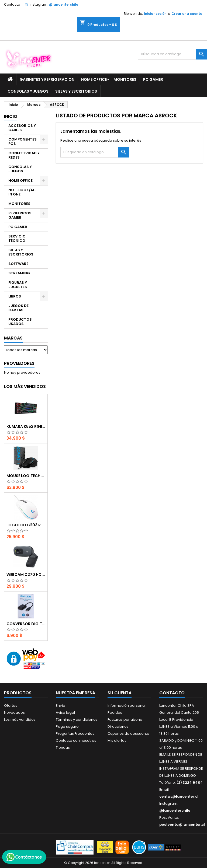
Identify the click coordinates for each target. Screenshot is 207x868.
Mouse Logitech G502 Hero (26, 476)
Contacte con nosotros (76, 741)
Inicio (11, 116)
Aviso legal (65, 713)
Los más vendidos (25, 386)
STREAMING (19, 273)
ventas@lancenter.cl (179, 797)
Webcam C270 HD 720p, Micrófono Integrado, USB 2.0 (26, 575)
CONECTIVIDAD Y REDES (24, 155)
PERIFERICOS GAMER (20, 215)
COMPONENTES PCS (23, 141)
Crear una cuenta (187, 14)
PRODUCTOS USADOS (20, 322)
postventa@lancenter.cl (182, 825)
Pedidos (115, 713)
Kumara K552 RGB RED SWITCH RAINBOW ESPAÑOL (26, 426)
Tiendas (63, 748)
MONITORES (125, 79)
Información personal (127, 706)
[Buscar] (172, 54)
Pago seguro (67, 727)
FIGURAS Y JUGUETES (18, 285)
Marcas (13, 338)
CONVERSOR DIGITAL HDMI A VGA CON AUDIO (26, 624)
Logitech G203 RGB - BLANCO (26, 525)
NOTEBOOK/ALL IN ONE (22, 192)
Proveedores (19, 363)
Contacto (12, 4)
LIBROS (15, 296)
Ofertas (11, 706)
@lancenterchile (64, 4)
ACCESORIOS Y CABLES (22, 128)
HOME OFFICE (94, 79)
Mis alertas (117, 741)
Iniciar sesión (155, 14)
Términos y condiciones (77, 720)
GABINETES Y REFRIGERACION (47, 79)
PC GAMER (153, 79)
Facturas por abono (125, 720)
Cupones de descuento (128, 734)
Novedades (14, 713)
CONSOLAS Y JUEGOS (28, 91)
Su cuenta (120, 693)
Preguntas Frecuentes (75, 734)
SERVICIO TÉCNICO (17, 238)
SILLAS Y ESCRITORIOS (76, 91)
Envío (61, 706)
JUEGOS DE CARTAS (18, 308)
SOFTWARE (18, 264)
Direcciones (118, 727)
